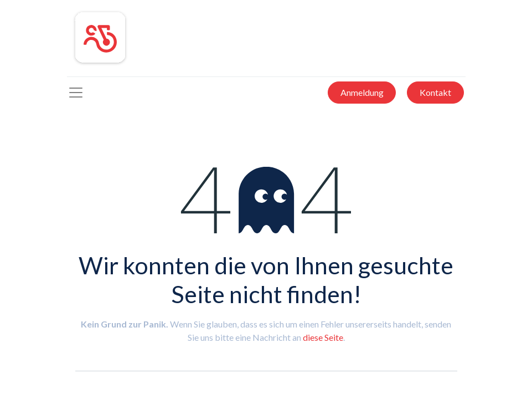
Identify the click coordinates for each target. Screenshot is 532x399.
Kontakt (435, 92)
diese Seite (323, 337)
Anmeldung (362, 92)
